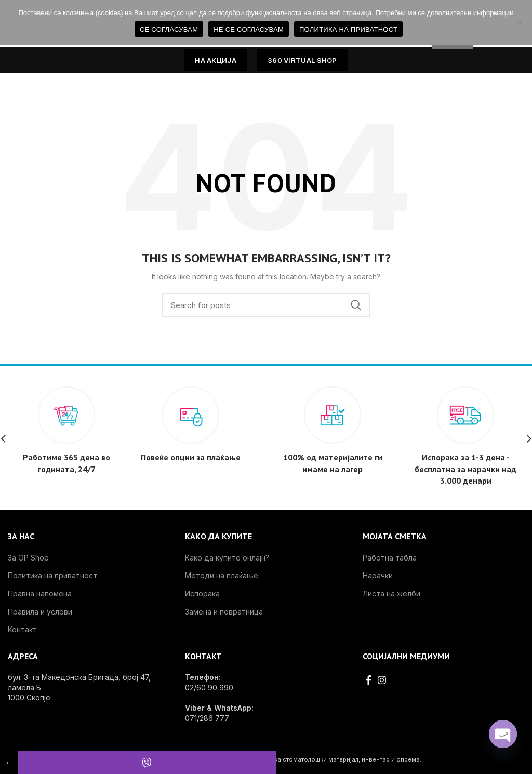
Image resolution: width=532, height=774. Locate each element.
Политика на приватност (52, 575)
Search (356, 305)
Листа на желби (391, 593)
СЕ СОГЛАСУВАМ (169, 29)
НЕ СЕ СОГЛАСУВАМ (249, 29)
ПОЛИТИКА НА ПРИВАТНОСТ (348, 29)
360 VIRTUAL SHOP (302, 60)
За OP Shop (28, 558)
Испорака (202, 593)
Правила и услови (40, 612)
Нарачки (378, 575)
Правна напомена (40, 593)
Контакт (22, 629)
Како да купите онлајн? (227, 558)
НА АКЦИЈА (216, 60)
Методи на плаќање (222, 575)
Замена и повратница (224, 612)
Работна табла (390, 558)
